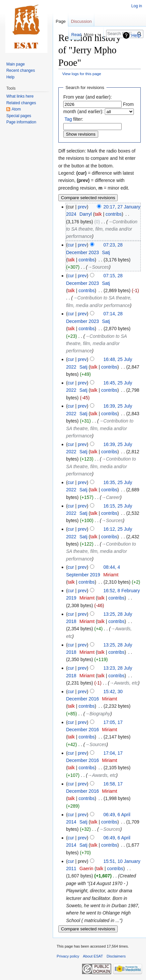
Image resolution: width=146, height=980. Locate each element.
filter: (74, 119)
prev (82, 207)
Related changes (21, 103)
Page (61, 21)
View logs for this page (82, 74)
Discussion (81, 21)
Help (136, 35)
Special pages (19, 116)
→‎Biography (98, 714)
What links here (20, 96)
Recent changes (21, 70)
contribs (114, 214)
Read (69, 35)
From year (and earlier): (88, 97)
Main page (15, 64)
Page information (21, 122)
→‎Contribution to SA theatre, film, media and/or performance (102, 229)
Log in (137, 6)
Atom (16, 109)
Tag (68, 119)
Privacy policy (68, 956)
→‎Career (111, 497)
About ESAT (93, 956)
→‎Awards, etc (124, 683)
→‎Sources (98, 267)
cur (71, 245)
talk (98, 214)
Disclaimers (116, 956)
